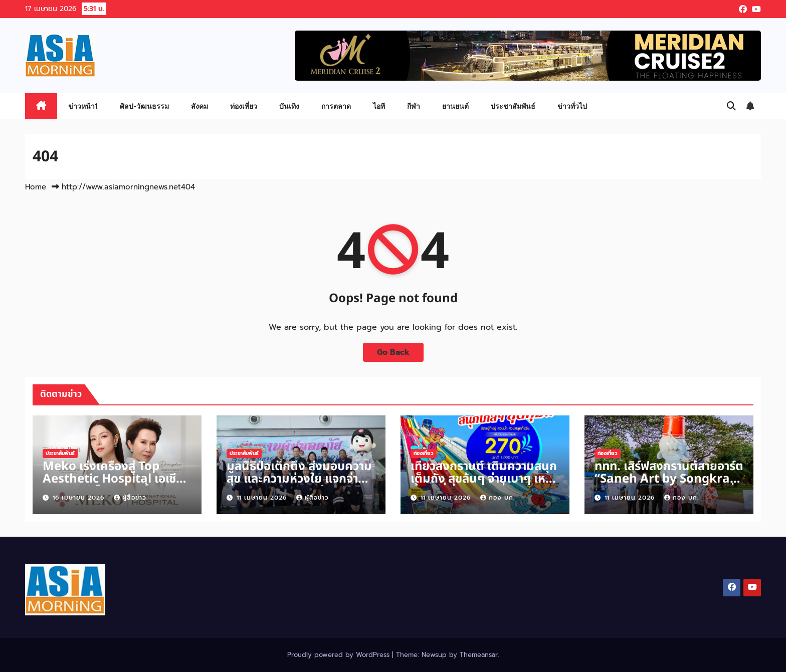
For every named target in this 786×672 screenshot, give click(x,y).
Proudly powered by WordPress (340, 655)
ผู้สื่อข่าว (130, 498)
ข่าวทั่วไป (572, 106)
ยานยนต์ (455, 106)
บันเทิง (289, 106)
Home (36, 187)
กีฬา (414, 106)
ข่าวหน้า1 (83, 106)
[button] (731, 106)
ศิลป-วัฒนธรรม (144, 106)
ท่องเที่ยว (244, 106)
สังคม (200, 106)
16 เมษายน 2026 (80, 498)
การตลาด (336, 106)
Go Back (393, 352)
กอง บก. (498, 498)
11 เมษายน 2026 (263, 498)
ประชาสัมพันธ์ (513, 106)
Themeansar (479, 655)
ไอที (379, 106)
